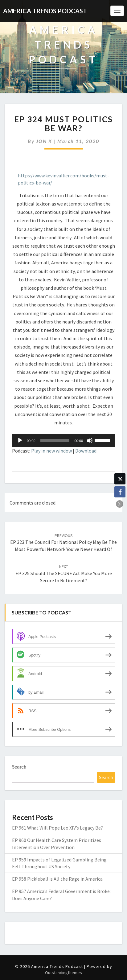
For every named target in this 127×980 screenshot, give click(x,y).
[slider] (55, 440)
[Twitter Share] (120, 479)
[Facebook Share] (120, 492)
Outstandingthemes (63, 973)
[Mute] (90, 440)
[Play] (20, 440)
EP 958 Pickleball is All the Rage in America (57, 879)
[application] (63, 440)
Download (86, 451)
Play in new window (51, 451)
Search (19, 767)
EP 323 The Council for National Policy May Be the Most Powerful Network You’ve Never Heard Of (63, 543)
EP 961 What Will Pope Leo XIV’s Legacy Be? (57, 828)
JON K (44, 141)
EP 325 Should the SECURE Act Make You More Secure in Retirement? (64, 574)
